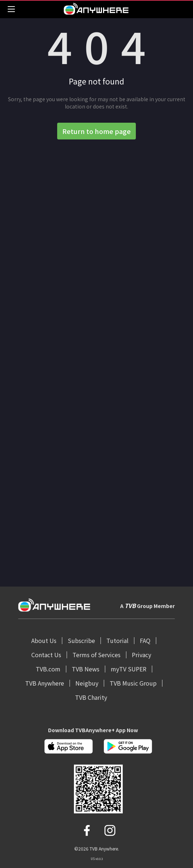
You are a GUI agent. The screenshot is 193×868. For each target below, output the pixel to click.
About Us (44, 640)
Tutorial (117, 640)
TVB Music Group (133, 683)
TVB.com (48, 669)
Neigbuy (87, 683)
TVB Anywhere (45, 683)
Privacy (141, 655)
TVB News (86, 669)
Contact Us (46, 655)
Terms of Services (96, 655)
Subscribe (81, 640)
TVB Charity (91, 697)
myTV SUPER (129, 669)
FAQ (145, 640)
